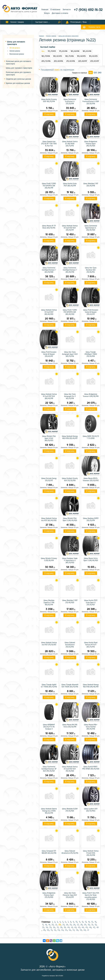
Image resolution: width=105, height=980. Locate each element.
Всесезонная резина (17, 54)
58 (77, 930)
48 (98, 927)
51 (51, 930)
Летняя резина (15, 48)
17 (43, 925)
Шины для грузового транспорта (19, 68)
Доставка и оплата (60, 13)
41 (72, 927)
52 (55, 930)
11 (79, 922)
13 (86, 922)
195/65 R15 (93, 56)
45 (87, 927)
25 (71, 925)
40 (68, 927)
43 (79, 927)
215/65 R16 (71, 61)
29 (85, 925)
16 (95, 922)
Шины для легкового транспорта (68, 36)
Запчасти (67, 10)
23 (63, 925)
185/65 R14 (87, 51)
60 (91, 73)
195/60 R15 (81, 56)
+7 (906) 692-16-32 (87, 10)
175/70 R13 (52, 51)
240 (100, 73)
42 (75, 927)
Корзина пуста (94, 27)
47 (94, 927)
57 (73, 930)
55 (66, 930)
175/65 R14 (63, 51)
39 (65, 927)
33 (43, 927)
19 (49, 925)
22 (60, 925)
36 (54, 927)
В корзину (49, 114)
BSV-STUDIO (59, 976)
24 (67, 925)
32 (96, 925)
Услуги (47, 13)
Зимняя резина (15, 51)
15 (92, 922)
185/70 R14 (46, 56)
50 (48, 930)
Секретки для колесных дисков (18, 79)
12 (82, 922)
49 (44, 930)
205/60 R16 (58, 61)
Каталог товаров (51, 36)
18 (46, 925)
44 (83, 927)
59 (81, 930)
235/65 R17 (95, 61)
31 (92, 925)
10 (76, 922)
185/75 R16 (69, 56)
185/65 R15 (58, 56)
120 (95, 73)
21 (56, 925)
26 (74, 925)
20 (53, 925)
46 (90, 927)
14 (89, 922)
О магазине (55, 10)
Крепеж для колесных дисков (18, 83)
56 (70, 930)
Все (43, 51)
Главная (45, 10)
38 (61, 927)
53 (59, 930)
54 (62, 930)
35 (50, 927)
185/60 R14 (75, 51)
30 (89, 925)
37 (58, 927)
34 (47, 927)
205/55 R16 (46, 61)
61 (88, 930)
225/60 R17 (83, 61)
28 (81, 925)
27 (78, 925)
